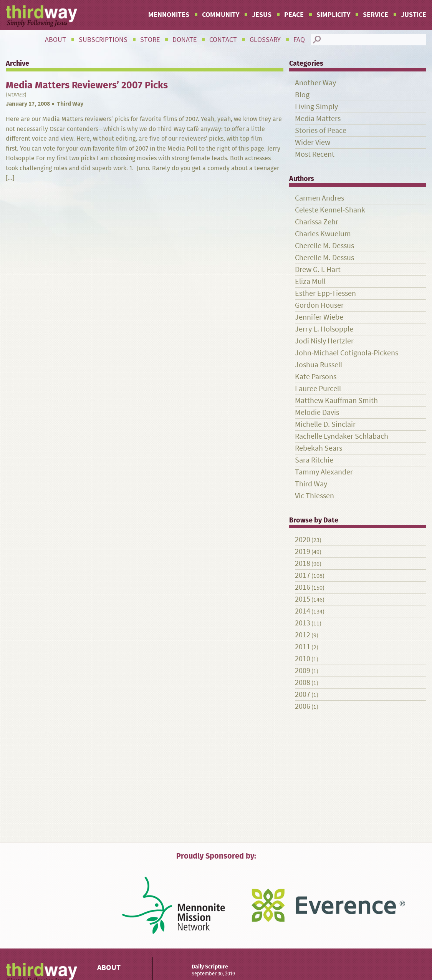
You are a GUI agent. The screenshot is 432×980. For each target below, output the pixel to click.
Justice (414, 15)
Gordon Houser (319, 305)
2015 (303, 599)
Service (376, 15)
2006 (303, 706)
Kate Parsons (316, 377)
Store (150, 40)
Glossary (265, 40)
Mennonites (169, 15)
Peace (294, 15)
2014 (303, 611)
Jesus (262, 15)
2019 (303, 551)
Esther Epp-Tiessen (325, 293)
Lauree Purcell (318, 389)
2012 (303, 635)
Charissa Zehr (317, 222)
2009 (303, 671)
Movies (16, 95)
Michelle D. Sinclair (325, 424)
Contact (223, 40)
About (55, 40)
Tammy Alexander (324, 472)
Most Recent (315, 154)
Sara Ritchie (314, 460)
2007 (303, 694)
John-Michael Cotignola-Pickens (347, 353)
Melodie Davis (317, 412)
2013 (303, 623)
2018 (303, 563)
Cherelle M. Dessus (324, 246)
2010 (303, 659)
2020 (303, 540)
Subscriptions (103, 40)
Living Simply (316, 107)
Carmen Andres (319, 198)
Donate (185, 40)
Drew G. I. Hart (318, 269)
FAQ (299, 40)
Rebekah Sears (319, 448)
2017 (303, 575)
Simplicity (333, 15)
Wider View (313, 142)
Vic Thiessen (314, 496)
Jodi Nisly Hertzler (324, 341)
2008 (303, 682)
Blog (302, 95)
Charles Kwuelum (323, 234)
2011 (303, 647)
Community (221, 15)
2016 (303, 587)
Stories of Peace (321, 130)
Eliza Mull (310, 281)
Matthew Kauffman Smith (336, 400)
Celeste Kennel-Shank (330, 210)
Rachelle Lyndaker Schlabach (342, 436)
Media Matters (318, 119)
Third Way (70, 104)
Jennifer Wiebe (319, 317)
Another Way (315, 83)
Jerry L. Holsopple (324, 329)
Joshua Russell (319, 365)
